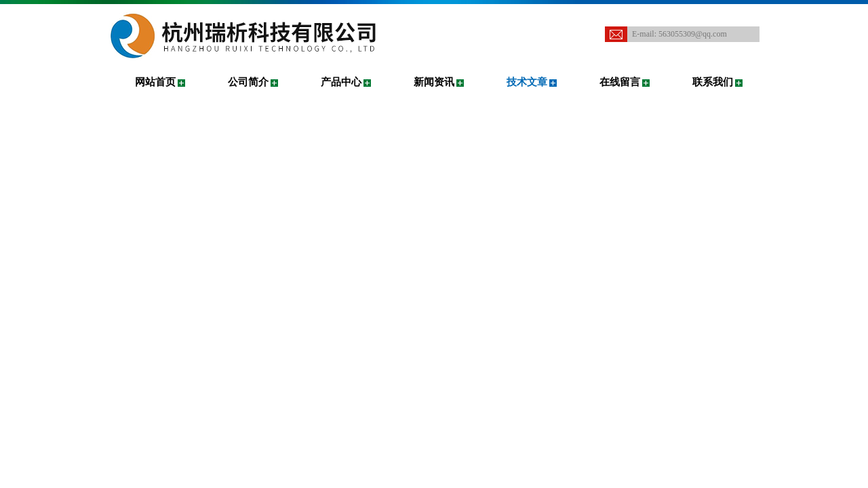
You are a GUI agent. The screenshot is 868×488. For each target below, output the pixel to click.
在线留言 (620, 82)
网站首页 (155, 82)
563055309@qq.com (693, 34)
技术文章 (527, 82)
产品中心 (341, 82)
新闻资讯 (434, 82)
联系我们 (713, 82)
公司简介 (248, 82)
